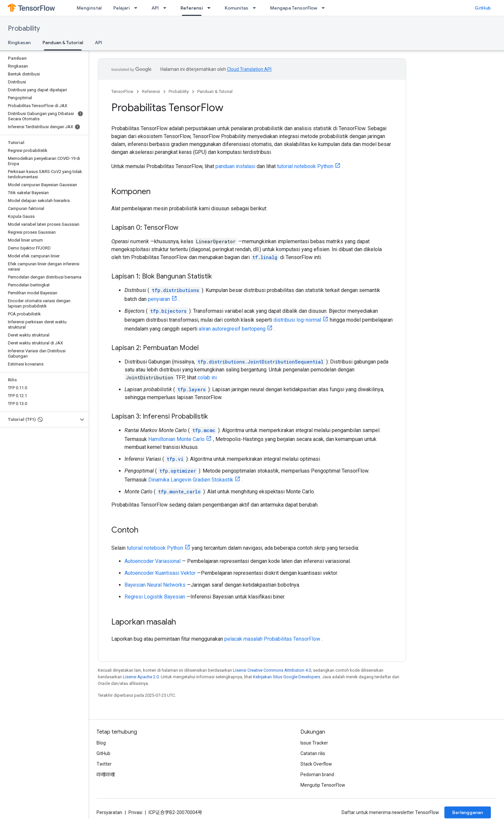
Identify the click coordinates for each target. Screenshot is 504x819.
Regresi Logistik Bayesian (155, 597)
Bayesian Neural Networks (155, 585)
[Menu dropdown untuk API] (167, 8)
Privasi (135, 812)
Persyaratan (109, 812)
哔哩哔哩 (106, 775)
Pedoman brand (317, 775)
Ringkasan (19, 43)
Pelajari (122, 8)
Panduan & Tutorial (215, 91)
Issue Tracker (314, 743)
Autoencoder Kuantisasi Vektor (160, 573)
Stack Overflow (316, 764)
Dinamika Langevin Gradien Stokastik (191, 480)
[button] (39, 420)
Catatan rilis (313, 753)
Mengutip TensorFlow (323, 785)
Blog (101, 743)
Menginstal (89, 8)
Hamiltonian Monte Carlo (176, 439)
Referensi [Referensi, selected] (192, 8)
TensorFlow (122, 91)
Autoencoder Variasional (153, 561)
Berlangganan (468, 812)
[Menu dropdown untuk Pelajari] (138, 8)
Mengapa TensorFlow (294, 8)
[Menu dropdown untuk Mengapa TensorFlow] (325, 8)
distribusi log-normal (297, 320)
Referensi (151, 91)
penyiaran (159, 299)
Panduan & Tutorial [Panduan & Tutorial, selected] (63, 43)
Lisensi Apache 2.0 (141, 677)
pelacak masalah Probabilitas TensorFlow (272, 639)
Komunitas (237, 8)
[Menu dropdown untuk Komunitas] (256, 8)
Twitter (104, 764)
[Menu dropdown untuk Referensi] (211, 8)
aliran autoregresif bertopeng (232, 329)
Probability (24, 29)
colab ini (207, 378)
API (155, 8)
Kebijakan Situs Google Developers (287, 677)
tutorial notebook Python (305, 166)
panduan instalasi (235, 166)
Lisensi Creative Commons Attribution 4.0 (272, 670)
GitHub (483, 8)
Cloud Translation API (249, 69)
